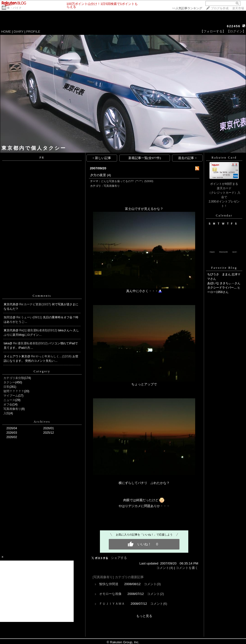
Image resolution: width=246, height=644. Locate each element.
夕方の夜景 (98, 175)
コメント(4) (165, 568)
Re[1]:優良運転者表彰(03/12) (39, 330)
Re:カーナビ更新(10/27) (36, 304)
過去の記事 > (187, 158)
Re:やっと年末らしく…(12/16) (52, 356)
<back (212, 252)
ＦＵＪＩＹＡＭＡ (112, 604)
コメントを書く (187, 568)
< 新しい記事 (102, 158)
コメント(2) (155, 594)
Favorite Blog (224, 268)
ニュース (9, 400)
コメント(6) (159, 604)
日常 (6, 387)
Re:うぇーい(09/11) (30, 317)
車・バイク (14, 8)
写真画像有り (12, 409)
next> (235, 252)
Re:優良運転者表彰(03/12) (31, 343)
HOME (6, 32)
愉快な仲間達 (109, 584)
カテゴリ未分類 (14, 378)
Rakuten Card (224, 158)
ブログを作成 (220, 8)
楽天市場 (238, 8)
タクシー (9, 382)
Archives (42, 422)
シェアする (119, 558)
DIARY (19, 32)
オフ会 (8, 404)
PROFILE (33, 32)
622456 (234, 26)
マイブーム (11, 396)
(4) (109, 175)
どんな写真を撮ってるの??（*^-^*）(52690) (127, 181)
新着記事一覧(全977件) (145, 158)
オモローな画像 (110, 594)
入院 (6, 413)
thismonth (224, 252)
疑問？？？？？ (14, 391)
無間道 (8, 317)
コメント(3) (152, 584)
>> (187, 8)
